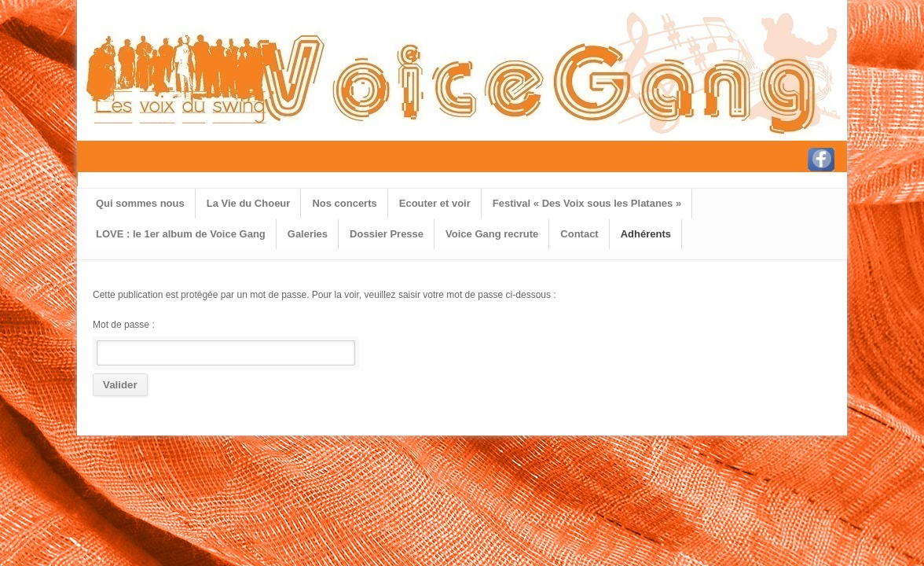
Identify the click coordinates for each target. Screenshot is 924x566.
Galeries (308, 234)
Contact (579, 234)
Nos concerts (344, 203)
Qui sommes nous (140, 203)
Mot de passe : (224, 342)
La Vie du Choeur (249, 203)
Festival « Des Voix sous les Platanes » (587, 203)
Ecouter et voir (435, 203)
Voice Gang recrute (492, 234)
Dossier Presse (387, 234)
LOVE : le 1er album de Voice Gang (181, 234)
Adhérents (646, 234)
